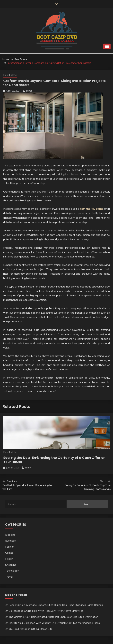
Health (9, 559)
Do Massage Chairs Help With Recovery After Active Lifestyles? (47, 611)
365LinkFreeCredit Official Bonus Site (30, 629)
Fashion (10, 547)
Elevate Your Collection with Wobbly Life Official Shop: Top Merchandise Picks (54, 623)
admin (29, 91)
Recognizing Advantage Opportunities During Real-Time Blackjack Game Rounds (56, 605)
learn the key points (91, 209)
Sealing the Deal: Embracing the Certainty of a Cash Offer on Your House (54, 460)
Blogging (10, 535)
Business (10, 541)
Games (9, 553)
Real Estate (10, 75)
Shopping (11, 565)
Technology (12, 571)
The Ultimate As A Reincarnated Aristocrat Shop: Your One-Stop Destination (53, 617)
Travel (9, 577)
